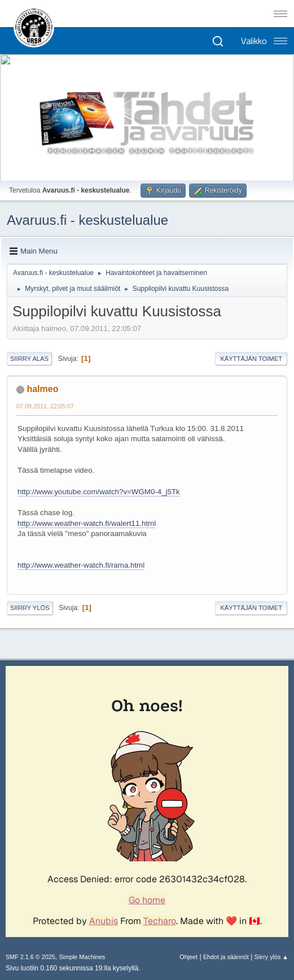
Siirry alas (29, 359)
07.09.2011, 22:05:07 (45, 406)
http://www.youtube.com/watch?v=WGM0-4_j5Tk (99, 492)
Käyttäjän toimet (251, 359)
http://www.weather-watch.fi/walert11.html (87, 523)
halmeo (42, 389)
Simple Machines (82, 957)
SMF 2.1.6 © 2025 (30, 957)
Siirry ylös (30, 608)
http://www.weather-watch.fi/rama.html (81, 565)
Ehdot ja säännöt (226, 957)
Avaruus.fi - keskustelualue (87, 220)
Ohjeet (188, 957)
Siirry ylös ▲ (271, 957)
